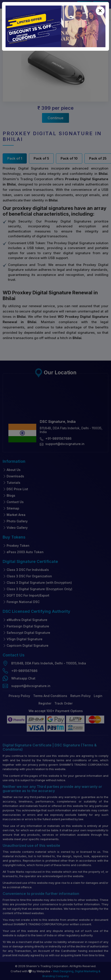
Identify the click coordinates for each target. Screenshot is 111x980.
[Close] (100, 11)
